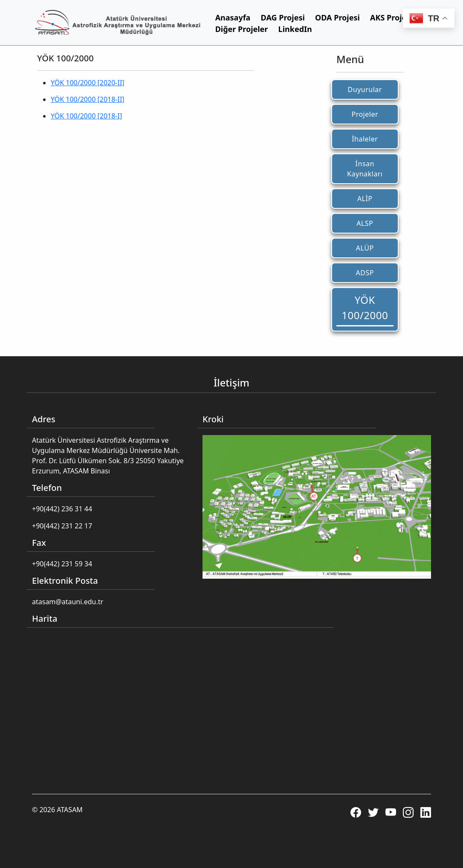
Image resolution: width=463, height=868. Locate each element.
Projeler (365, 114)
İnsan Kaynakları (365, 169)
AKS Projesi (391, 17)
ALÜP (365, 248)
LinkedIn (295, 29)
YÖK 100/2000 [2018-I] (86, 116)
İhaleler (365, 139)
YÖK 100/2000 (365, 307)
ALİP (365, 199)
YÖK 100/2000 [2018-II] (88, 99)
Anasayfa (233, 17)
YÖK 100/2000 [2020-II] (88, 83)
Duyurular (365, 89)
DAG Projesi (283, 17)
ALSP (365, 223)
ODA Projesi (337, 17)
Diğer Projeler (242, 29)
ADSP (365, 273)
